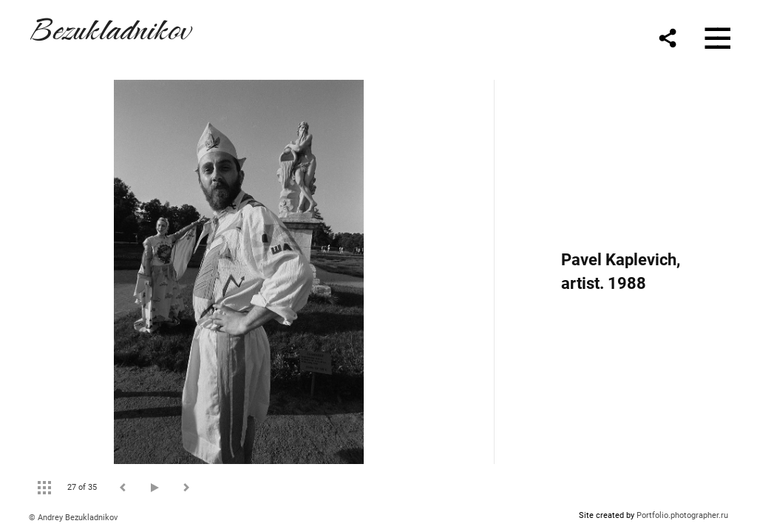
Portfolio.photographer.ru (682, 515)
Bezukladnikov (109, 27)
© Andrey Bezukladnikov (73, 518)
